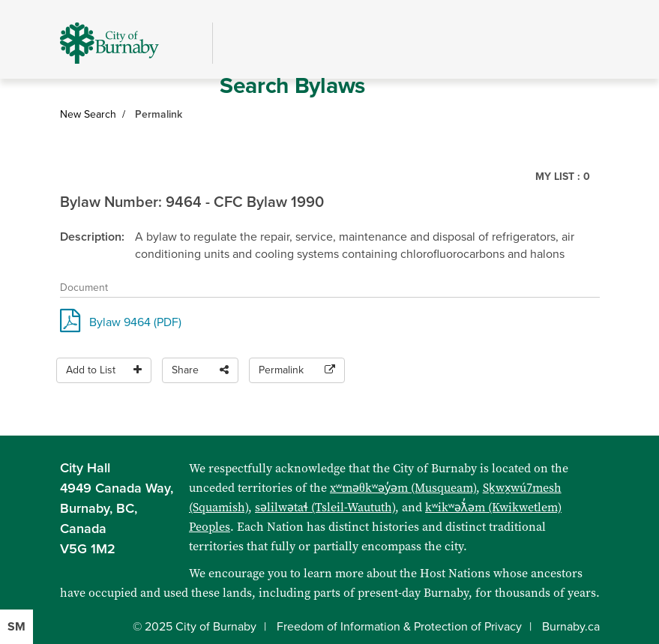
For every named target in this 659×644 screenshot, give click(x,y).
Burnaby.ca (571, 627)
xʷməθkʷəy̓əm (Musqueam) (403, 487)
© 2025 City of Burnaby (195, 627)
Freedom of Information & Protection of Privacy (399, 627)
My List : (563, 177)
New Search (88, 114)
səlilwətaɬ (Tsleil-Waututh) (325, 507)
